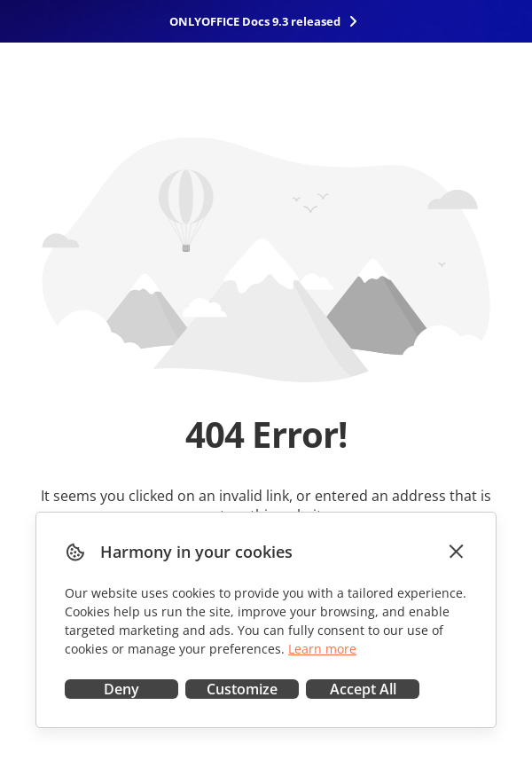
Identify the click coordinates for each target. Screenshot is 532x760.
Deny (121, 689)
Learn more (322, 649)
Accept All (363, 689)
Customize (242, 689)
